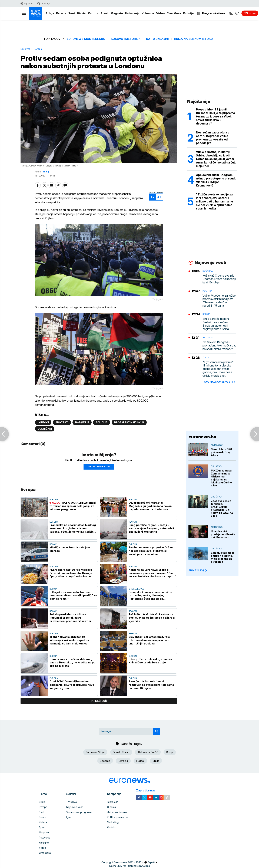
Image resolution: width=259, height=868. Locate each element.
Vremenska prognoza (79, 812)
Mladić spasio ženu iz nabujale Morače (70, 549)
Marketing (113, 822)
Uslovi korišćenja (117, 812)
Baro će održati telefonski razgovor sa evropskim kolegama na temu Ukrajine (151, 685)
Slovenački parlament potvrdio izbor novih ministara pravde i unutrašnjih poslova (149, 640)
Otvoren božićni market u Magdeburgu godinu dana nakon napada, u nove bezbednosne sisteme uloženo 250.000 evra (150, 506)
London (43, 422)
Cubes (146, 866)
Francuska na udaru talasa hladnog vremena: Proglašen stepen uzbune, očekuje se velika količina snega (73, 528)
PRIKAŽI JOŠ (198, 570)
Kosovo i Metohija (126, 39)
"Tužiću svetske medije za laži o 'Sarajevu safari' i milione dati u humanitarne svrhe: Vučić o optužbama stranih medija (215, 201)
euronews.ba (202, 437)
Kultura (93, 13)
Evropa (61, 13)
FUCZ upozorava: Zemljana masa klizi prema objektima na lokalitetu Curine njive (222, 478)
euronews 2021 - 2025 (129, 862)
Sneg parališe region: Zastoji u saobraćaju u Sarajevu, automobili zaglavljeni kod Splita (151, 528)
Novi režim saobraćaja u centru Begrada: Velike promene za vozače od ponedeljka (213, 138)
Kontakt (111, 827)
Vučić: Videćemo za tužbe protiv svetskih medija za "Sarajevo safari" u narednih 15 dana (219, 301)
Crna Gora (174, 13)
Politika (207, 291)
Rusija (170, 752)
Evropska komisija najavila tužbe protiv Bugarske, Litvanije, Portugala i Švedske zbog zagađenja (150, 595)
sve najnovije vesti (220, 382)
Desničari (45, 429)
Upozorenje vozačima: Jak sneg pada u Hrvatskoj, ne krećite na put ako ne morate (73, 662)
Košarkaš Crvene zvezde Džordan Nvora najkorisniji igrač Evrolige (219, 279)
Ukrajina (123, 761)
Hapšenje (82, 422)
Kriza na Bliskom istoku (193, 39)
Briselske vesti (138, 589)
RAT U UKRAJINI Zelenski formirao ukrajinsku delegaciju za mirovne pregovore (73, 506)
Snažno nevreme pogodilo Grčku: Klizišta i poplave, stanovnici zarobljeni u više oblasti (151, 551)
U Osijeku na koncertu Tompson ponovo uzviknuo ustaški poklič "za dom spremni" (73, 595)
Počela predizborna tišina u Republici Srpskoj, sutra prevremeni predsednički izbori (71, 618)
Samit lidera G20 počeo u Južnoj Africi (221, 452)
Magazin (117, 13)
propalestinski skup (129, 422)
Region (133, 522)
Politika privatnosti (117, 817)
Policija (102, 422)
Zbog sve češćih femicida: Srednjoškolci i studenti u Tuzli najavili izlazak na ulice (222, 508)
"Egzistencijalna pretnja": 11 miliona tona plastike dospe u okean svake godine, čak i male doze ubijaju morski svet (218, 369)
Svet (72, 13)
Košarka (208, 271)
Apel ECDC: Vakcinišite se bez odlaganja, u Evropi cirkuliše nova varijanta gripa (72, 685)
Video (160, 13)
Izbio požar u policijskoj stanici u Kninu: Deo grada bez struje (150, 661)
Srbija (50, 13)
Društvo (216, 466)
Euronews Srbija (95, 752)
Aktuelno (208, 337)
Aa (152, 197)
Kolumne (148, 13)
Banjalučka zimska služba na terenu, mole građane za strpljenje (223, 557)
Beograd (105, 761)
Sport (104, 13)
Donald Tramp (121, 752)
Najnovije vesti (75, 807)
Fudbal (140, 761)
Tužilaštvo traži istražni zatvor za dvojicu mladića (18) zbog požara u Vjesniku (152, 618)
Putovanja (132, 13)
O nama (111, 807)
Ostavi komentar (99, 466)
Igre (69, 817)
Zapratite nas (148, 790)
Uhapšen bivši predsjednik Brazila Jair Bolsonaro (223, 534)
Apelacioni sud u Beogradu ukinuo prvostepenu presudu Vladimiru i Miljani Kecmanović (216, 180)
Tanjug (45, 172)
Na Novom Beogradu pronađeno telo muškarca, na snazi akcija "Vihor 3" (219, 345)
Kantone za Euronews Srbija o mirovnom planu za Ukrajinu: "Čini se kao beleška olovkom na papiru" (152, 573)
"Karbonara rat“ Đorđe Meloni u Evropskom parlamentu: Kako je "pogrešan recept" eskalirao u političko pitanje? (71, 573)
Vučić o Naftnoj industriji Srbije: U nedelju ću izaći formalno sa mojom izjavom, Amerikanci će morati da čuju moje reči (216, 159)
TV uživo (72, 802)
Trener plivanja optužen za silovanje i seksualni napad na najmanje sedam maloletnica (69, 640)
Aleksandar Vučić (148, 752)
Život (206, 357)
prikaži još (99, 701)
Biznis (81, 13)
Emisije (188, 13)
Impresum (113, 802)
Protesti (62, 422)
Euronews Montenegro (86, 39)
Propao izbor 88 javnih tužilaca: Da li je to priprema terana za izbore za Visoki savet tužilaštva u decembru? (215, 116)
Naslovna (25, 49)
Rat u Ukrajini (157, 39)
